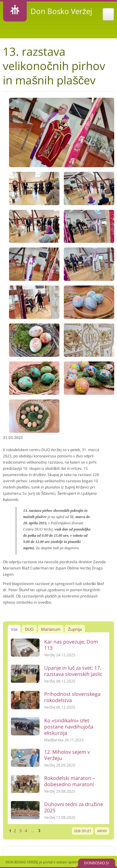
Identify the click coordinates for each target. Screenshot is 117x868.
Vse (14, 629)
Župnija (75, 629)
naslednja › (39, 831)
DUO (29, 629)
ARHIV (102, 831)
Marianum (51, 629)
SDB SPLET (83, 831)
